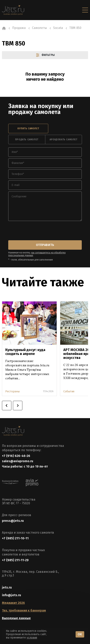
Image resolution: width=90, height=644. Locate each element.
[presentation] (38, 231)
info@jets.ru (11, 595)
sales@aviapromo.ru (18, 461)
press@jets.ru (13, 521)
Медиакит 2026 (13, 603)
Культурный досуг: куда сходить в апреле (25, 352)
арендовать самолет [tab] (64, 140)
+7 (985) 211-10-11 (15, 538)
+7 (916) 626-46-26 (16, 456)
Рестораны (12, 391)
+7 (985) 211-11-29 (15, 560)
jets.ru (7, 587)
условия (32, 638)
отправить (45, 245)
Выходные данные (16, 618)
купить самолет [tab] (28, 128)
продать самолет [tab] (27, 140)
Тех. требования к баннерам (24, 610)
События (69, 391)
